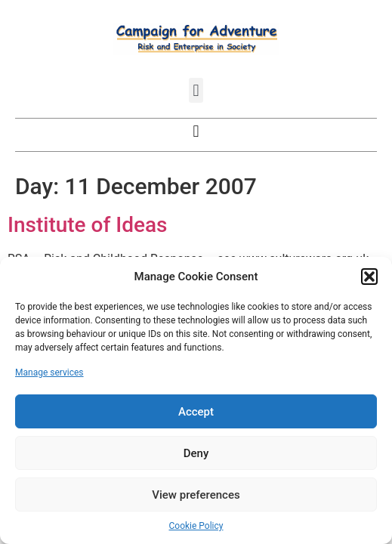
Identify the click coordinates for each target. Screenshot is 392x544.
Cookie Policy (196, 526)
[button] (369, 277)
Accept (196, 412)
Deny (196, 453)
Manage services (49, 372)
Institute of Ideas (88, 225)
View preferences (196, 495)
